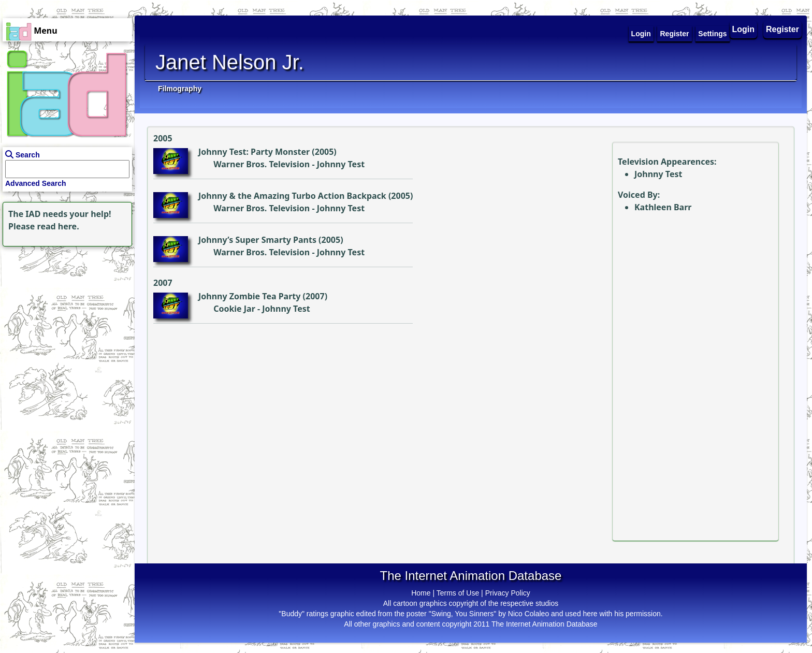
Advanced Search (36, 183)
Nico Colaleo (528, 614)
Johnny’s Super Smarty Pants (257, 240)
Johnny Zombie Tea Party (249, 296)
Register (782, 29)
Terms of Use (458, 593)
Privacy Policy (508, 593)
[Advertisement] (65, 314)
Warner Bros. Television (262, 164)
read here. (58, 226)
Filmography (180, 89)
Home (421, 593)
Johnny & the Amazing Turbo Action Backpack (292, 196)
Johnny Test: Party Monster (254, 152)
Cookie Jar (234, 309)
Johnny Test (341, 164)
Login (744, 29)
